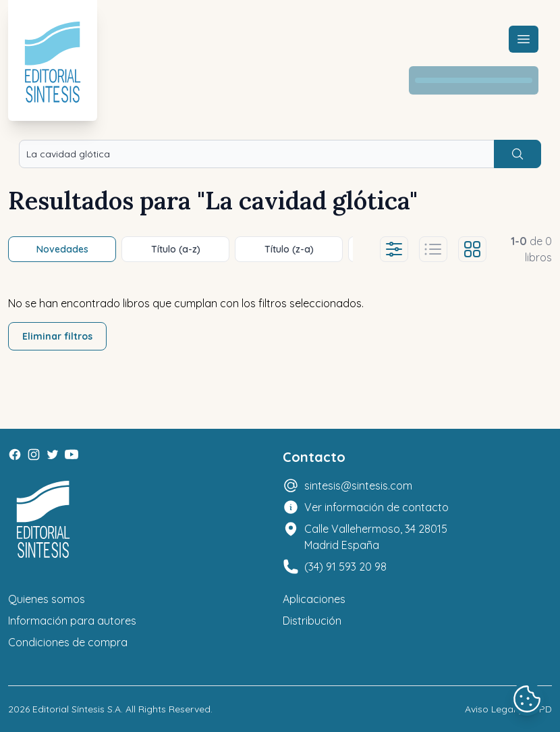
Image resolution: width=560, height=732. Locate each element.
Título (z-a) (289, 249)
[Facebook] (15, 454)
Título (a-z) (176, 249)
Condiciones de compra (68, 642)
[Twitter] (53, 454)
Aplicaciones (314, 599)
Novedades (62, 249)
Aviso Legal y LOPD (508, 709)
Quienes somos (47, 599)
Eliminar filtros (57, 336)
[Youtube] (72, 454)
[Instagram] (34, 454)
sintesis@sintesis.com (358, 486)
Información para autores (72, 621)
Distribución (312, 621)
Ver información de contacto (376, 507)
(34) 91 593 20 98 (345, 567)
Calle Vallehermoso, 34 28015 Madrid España (376, 537)
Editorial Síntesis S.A (77, 709)
